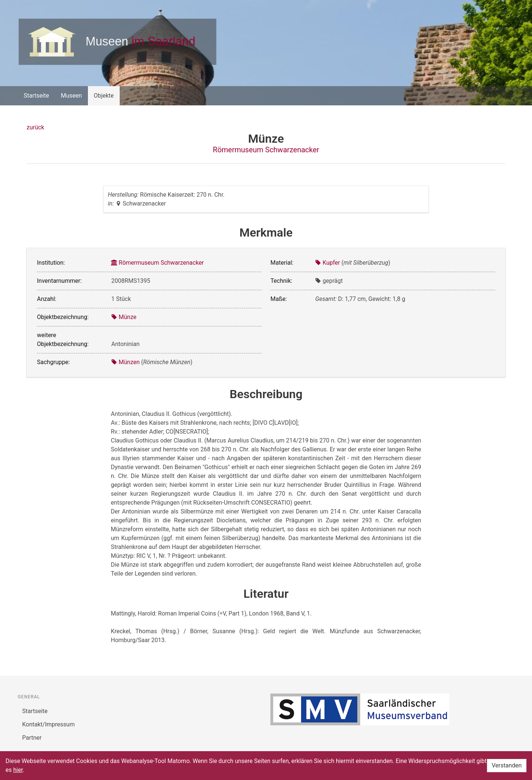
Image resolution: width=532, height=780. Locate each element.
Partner (32, 738)
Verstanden (507, 765)
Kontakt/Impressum (48, 724)
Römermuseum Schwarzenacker (266, 150)
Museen (71, 96)
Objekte (104, 96)
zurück (35, 127)
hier (18, 770)
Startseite (36, 96)
